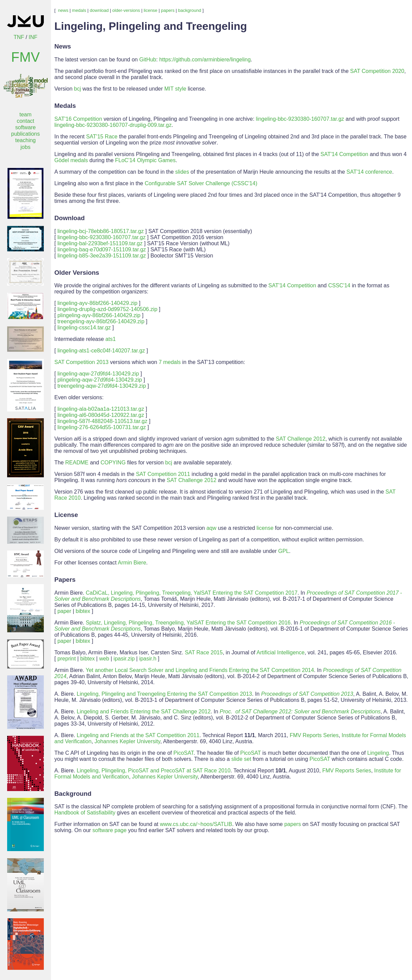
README (77, 463)
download (99, 10)
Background (73, 794)
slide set (241, 759)
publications (26, 134)
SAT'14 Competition (345, 154)
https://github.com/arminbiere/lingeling (205, 60)
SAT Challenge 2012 (301, 439)
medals (79, 10)
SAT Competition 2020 (377, 71)
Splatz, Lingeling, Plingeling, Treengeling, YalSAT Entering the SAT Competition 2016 (188, 623)
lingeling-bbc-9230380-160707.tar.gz (300, 119)
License (66, 515)
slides (182, 172)
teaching (26, 140)
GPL (284, 551)
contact (25, 121)
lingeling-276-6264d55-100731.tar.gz (102, 427)
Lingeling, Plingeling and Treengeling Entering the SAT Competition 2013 (164, 694)
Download (69, 218)
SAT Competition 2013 (82, 362)
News (63, 46)
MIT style (175, 89)
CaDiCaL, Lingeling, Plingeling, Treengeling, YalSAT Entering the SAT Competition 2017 (192, 593)
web (104, 659)
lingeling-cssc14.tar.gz (84, 328)
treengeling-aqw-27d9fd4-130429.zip (102, 386)
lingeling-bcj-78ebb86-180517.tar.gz (101, 231)
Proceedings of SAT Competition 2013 (307, 694)
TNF (19, 37)
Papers (65, 580)
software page (110, 830)
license (150, 10)
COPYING (113, 463)
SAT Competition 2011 (163, 474)
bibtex (83, 611)
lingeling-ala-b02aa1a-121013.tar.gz (101, 409)
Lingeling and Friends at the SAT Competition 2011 (138, 735)
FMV (25, 57)
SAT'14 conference (369, 172)
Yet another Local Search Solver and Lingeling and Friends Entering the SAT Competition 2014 (200, 670)
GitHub (148, 60)
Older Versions (77, 273)
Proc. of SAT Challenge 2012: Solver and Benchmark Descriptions (300, 712)
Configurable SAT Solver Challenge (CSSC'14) (201, 183)
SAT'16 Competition (78, 119)
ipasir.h (148, 659)
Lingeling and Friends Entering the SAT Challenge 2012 (144, 712)
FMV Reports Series (314, 735)
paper (64, 611)
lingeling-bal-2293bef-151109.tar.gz (100, 243)
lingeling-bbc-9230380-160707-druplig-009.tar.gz (113, 125)
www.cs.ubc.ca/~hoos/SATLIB (196, 824)
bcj (77, 89)
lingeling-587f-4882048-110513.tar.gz (102, 421)
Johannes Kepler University (127, 741)
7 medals (170, 362)
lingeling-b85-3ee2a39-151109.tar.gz (102, 256)
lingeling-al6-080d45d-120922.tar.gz (101, 415)
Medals (65, 106)
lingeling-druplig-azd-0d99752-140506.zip (107, 309)
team (25, 114)
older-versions (126, 10)
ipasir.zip (124, 659)
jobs (25, 147)
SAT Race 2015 (204, 652)
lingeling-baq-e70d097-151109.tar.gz (102, 249)
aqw (211, 528)
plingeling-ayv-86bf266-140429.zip (99, 315)
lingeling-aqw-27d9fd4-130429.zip (98, 374)
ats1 (110, 339)
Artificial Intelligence (280, 652)
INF (33, 37)
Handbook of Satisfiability (85, 813)
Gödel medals (71, 160)
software (25, 127)
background (190, 10)
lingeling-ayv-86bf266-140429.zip (97, 303)
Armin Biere (132, 563)
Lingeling (378, 753)
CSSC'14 (339, 285)
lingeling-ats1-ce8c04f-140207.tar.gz (101, 351)
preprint (67, 659)
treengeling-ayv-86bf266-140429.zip (101, 321)
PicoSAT (183, 753)
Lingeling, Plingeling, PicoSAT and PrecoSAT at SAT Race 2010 (154, 771)
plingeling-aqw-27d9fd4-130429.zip (100, 380)
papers (168, 10)
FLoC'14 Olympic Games (145, 160)
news (63, 10)
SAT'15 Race (102, 137)
